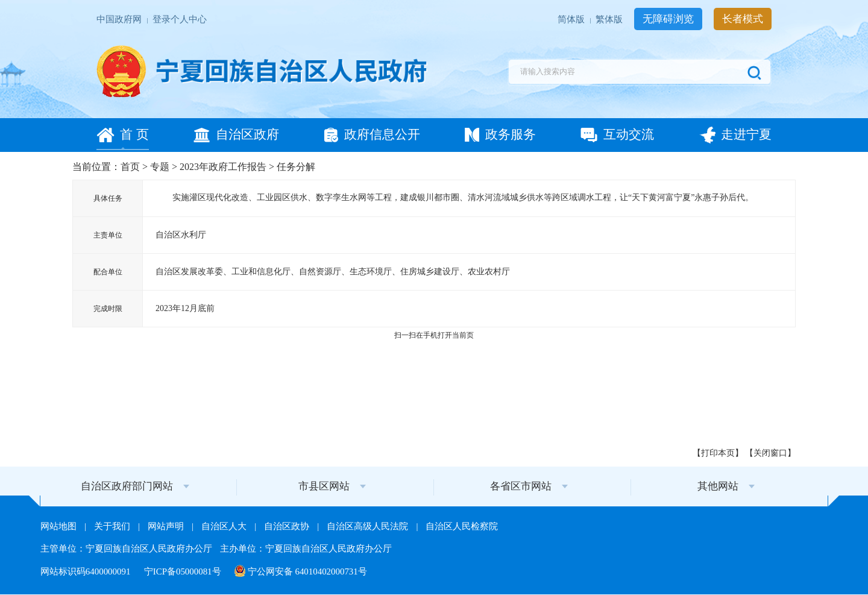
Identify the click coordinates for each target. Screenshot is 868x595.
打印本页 (718, 453)
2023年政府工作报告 (223, 167)
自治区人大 (225, 526)
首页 (130, 167)
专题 (160, 167)
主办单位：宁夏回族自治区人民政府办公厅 (306, 549)
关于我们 (113, 526)
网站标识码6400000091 (86, 571)
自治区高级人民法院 (369, 526)
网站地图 (60, 526)
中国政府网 (120, 20)
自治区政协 (288, 526)
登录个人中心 (180, 20)
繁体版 (610, 20)
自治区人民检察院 (462, 526)
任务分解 (296, 167)
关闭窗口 (770, 453)
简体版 (572, 20)
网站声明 (167, 526)
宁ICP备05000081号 (184, 571)
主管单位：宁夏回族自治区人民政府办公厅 (127, 549)
